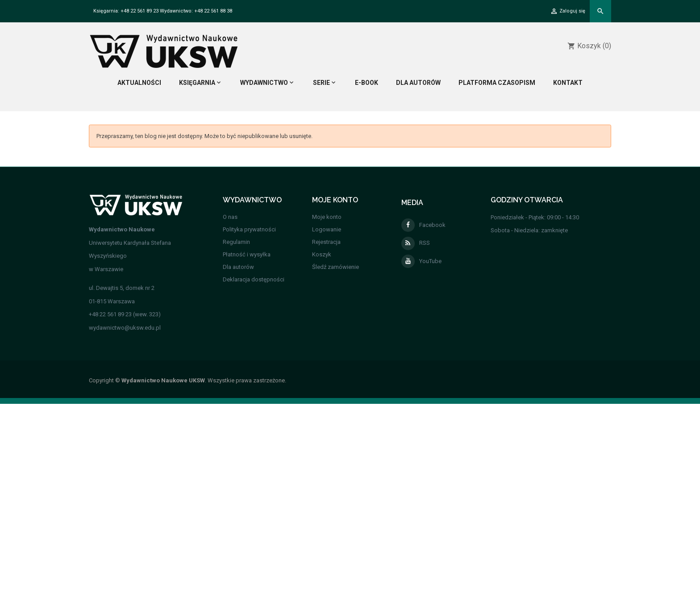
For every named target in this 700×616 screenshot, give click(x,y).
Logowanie (327, 229)
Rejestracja (326, 242)
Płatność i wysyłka (247, 254)
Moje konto (327, 217)
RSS (416, 243)
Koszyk (322, 254)
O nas (230, 217)
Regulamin (236, 242)
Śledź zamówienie (335, 267)
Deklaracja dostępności (254, 279)
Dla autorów (238, 267)
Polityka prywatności (249, 229)
